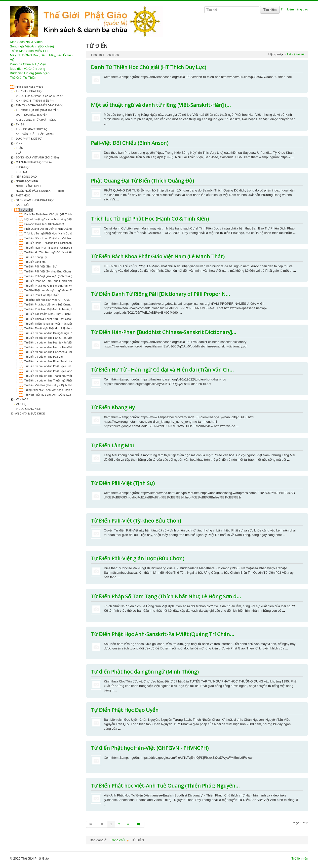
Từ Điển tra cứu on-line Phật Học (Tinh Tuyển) (52, 366)
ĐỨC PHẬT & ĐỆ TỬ (28, 139)
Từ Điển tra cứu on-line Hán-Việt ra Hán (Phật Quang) (57, 352)
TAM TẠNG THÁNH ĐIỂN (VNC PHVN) (39, 105)
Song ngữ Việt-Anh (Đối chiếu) (32, 46)
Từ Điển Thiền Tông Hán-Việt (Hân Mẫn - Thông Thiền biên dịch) (64, 324)
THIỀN (20, 124)
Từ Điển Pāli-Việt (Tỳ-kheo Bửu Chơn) (48, 271)
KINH (19, 143)
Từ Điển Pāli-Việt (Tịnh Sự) (41, 266)
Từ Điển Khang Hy (36, 257)
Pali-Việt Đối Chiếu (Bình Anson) (44, 224)
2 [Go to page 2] (119, 824)
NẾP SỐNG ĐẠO (26, 177)
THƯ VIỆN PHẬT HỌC (29, 91)
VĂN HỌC (22, 404)
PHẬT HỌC (23, 195)
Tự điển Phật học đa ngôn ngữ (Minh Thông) (51, 290)
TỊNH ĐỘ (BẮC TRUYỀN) (31, 129)
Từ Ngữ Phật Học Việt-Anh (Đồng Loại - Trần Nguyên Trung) (61, 395)
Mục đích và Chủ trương (28, 69)
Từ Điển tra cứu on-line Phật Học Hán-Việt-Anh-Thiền (57, 371)
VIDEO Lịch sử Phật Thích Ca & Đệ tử (39, 96)
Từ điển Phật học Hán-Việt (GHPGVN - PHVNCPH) (56, 300)
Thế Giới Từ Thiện (23, 78)
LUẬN (19, 148)
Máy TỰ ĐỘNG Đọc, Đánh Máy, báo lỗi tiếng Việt (42, 57)
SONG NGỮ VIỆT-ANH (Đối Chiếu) (37, 157)
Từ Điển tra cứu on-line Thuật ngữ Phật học (51, 380)
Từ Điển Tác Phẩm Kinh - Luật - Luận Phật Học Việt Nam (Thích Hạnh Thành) (72, 314)
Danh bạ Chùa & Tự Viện (28, 64)
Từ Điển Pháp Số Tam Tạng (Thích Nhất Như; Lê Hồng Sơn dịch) (64, 281)
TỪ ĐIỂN (26, 210)
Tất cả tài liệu (296, 54)
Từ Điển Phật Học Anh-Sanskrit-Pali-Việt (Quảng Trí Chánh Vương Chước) (70, 286)
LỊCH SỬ (21, 172)
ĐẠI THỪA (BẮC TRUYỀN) (32, 115)
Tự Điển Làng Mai (35, 262)
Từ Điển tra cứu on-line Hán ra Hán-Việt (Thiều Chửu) (57, 347)
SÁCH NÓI (22, 205)
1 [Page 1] (111, 824)
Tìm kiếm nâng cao (294, 9)
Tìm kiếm (270, 10)
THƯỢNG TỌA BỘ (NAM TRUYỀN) (37, 110)
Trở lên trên (300, 858)
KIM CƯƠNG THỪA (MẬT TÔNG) (36, 120)
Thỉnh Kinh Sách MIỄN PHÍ (29, 51)
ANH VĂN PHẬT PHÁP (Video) (34, 134)
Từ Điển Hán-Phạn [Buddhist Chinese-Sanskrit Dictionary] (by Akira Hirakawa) (72, 248)
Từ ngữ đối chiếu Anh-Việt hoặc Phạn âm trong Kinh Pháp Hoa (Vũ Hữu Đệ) (71, 390)
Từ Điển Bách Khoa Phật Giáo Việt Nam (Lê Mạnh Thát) (58, 238)
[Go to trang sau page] (128, 824)
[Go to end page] (139, 824)
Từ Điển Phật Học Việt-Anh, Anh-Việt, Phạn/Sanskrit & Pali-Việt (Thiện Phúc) (71, 309)
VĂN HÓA (22, 399)
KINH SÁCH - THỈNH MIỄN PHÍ (35, 101)
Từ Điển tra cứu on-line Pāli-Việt (44, 357)
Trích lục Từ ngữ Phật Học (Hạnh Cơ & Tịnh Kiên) (55, 233)
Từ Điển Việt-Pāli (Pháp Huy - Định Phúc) (50, 385)
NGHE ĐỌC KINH (27, 181)
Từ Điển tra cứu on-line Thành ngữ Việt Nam (51, 376)
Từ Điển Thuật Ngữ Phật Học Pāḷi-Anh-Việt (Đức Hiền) (58, 328)
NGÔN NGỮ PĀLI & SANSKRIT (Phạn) (40, 191)
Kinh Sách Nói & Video (26, 42)
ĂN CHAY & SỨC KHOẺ (30, 414)
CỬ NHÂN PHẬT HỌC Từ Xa (33, 162)
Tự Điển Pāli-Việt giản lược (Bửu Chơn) (48, 276)
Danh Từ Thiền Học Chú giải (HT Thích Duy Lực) (54, 214)
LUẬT (19, 153)
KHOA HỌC (23, 167)
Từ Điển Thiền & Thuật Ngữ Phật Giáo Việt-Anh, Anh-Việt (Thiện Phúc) (67, 319)
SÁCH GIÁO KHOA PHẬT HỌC (35, 200)
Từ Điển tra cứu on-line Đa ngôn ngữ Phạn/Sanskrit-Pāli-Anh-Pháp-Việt (68, 333)
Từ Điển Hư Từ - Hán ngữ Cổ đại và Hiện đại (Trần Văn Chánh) (63, 252)
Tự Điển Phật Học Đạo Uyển (42, 295)
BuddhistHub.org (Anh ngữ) (30, 73)
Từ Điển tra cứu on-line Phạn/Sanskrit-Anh (50, 361)
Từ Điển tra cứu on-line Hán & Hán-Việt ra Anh (53, 342)
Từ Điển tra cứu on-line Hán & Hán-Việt (48, 338)
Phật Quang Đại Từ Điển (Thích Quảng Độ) (51, 229)
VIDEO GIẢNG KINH (28, 409)
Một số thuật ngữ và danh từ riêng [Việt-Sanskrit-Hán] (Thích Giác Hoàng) (69, 219)
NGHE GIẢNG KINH (28, 186)
